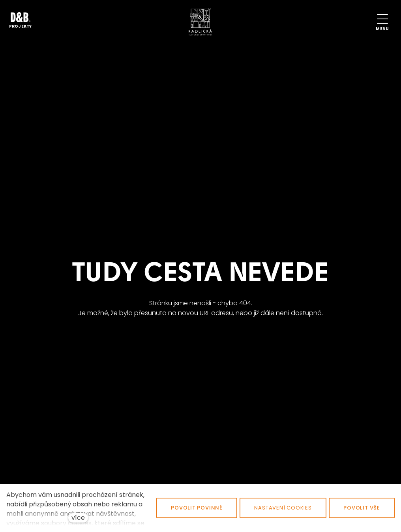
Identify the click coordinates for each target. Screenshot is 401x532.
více (78, 518)
